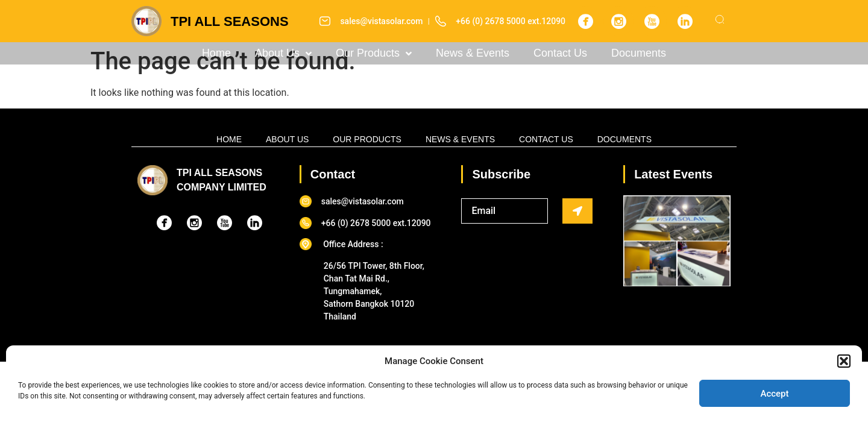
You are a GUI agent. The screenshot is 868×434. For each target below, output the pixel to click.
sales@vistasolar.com (381, 21)
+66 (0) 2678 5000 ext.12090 (511, 21)
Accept (774, 394)
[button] (844, 361)
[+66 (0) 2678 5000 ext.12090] (441, 21)
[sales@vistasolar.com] (325, 21)
